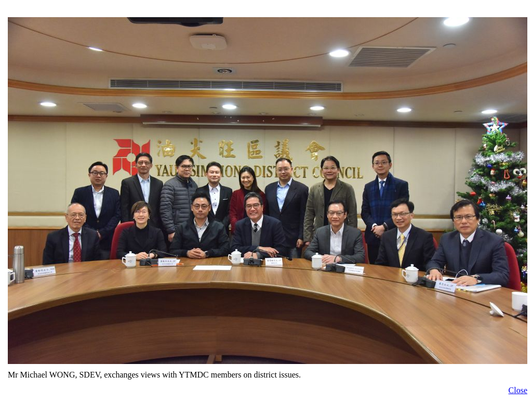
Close (518, 390)
